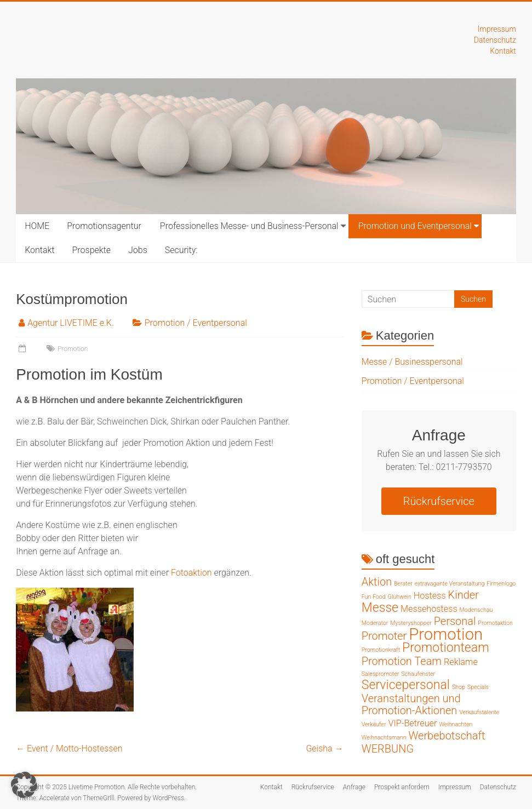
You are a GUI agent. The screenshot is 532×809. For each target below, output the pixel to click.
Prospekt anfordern (402, 787)
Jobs (138, 250)
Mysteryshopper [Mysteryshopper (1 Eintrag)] (411, 623)
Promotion (73, 349)
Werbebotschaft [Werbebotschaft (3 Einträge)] (447, 736)
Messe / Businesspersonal (412, 362)
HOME (37, 226)
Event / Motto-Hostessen (69, 748)
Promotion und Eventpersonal (415, 226)
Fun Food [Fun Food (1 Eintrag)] (374, 597)
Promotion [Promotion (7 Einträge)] (446, 634)
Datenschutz (495, 40)
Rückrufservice (439, 501)
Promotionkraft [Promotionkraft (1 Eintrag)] (381, 650)
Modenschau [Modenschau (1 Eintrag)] (476, 610)
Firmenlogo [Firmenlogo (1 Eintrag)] (501, 584)
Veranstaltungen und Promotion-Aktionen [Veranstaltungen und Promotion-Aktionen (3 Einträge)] (411, 704)
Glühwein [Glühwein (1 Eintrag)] (400, 597)
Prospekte (91, 250)
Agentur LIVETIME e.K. (71, 323)
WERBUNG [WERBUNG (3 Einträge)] (388, 749)
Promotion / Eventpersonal (196, 323)
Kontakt (503, 51)
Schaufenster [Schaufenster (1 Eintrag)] (418, 674)
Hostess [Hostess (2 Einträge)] (430, 596)
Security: (181, 250)
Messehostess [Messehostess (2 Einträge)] (429, 609)
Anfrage (354, 787)
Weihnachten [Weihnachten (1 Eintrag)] (456, 724)
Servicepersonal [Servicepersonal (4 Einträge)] (406, 685)
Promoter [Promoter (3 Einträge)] (384, 636)
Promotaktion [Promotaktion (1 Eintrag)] (495, 623)
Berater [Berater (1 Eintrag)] (403, 584)
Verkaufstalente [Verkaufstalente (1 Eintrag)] (479, 712)
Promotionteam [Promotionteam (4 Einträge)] (446, 648)
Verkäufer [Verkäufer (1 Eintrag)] (374, 724)
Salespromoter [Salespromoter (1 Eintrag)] (381, 674)
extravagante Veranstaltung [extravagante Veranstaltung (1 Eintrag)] (450, 584)
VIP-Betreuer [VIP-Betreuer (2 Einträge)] (412, 723)
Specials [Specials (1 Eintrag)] (478, 687)
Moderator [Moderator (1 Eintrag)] (375, 623)
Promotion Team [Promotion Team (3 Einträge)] (402, 661)
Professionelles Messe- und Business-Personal (249, 226)
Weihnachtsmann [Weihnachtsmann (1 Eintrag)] (384, 738)
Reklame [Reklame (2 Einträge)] (461, 662)
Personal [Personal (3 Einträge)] (455, 621)
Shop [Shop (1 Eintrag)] (459, 687)
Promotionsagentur (104, 226)
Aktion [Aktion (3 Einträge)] (377, 582)
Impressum (497, 29)
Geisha (324, 748)
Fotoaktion (191, 573)
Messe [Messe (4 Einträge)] (380, 608)
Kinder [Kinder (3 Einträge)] (464, 595)
